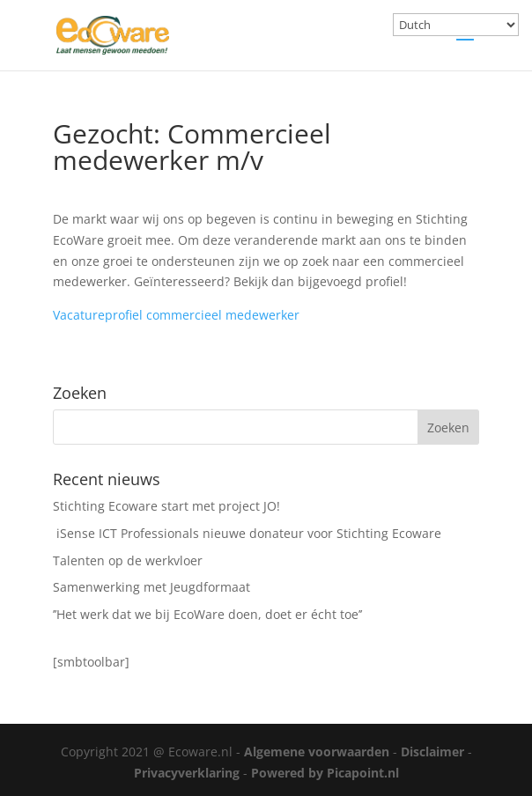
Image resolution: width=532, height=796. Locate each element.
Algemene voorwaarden (317, 752)
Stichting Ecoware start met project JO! (166, 506)
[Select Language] (456, 25)
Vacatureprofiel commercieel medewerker (176, 315)
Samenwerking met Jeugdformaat (151, 587)
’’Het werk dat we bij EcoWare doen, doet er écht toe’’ (207, 614)
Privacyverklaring (187, 773)
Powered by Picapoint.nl (325, 773)
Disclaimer (432, 752)
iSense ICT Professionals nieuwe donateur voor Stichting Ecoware (247, 533)
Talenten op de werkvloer (128, 560)
